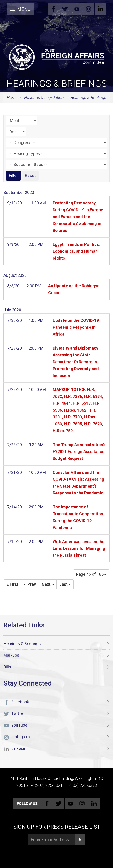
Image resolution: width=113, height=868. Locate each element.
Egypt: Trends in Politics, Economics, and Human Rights (76, 251)
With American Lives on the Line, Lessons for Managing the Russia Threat (79, 548)
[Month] (22, 121)
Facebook (53, 9)
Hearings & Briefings (57, 84)
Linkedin (100, 9)
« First (13, 584)
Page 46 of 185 (91, 574)
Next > (48, 584)
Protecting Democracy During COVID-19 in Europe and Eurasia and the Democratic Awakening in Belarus (78, 217)
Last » (65, 584)
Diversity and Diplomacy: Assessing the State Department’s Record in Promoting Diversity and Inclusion (76, 362)
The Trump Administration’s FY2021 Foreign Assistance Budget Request (79, 452)
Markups (11, 655)
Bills (7, 667)
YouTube (77, 9)
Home (12, 97)
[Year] (16, 132)
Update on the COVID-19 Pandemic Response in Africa (76, 327)
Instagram (89, 9)
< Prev (30, 584)
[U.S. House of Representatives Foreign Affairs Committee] (56, 56)
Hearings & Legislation (44, 97)
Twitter (65, 9)
